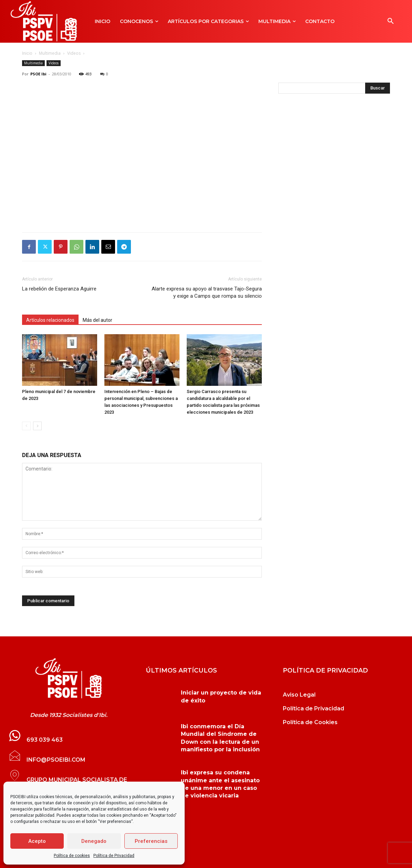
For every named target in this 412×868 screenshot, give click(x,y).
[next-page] (37, 426)
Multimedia (50, 53)
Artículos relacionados (50, 320)
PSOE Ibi (38, 74)
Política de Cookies (310, 722)
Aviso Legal (299, 695)
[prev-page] (26, 426)
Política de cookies (72, 856)
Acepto (37, 841)
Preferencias (151, 841)
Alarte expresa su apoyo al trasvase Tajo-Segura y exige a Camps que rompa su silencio (207, 292)
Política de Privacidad (114, 856)
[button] (391, 21)
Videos (74, 53)
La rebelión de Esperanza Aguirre (59, 289)
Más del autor (97, 320)
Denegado (94, 841)
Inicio (27, 53)
